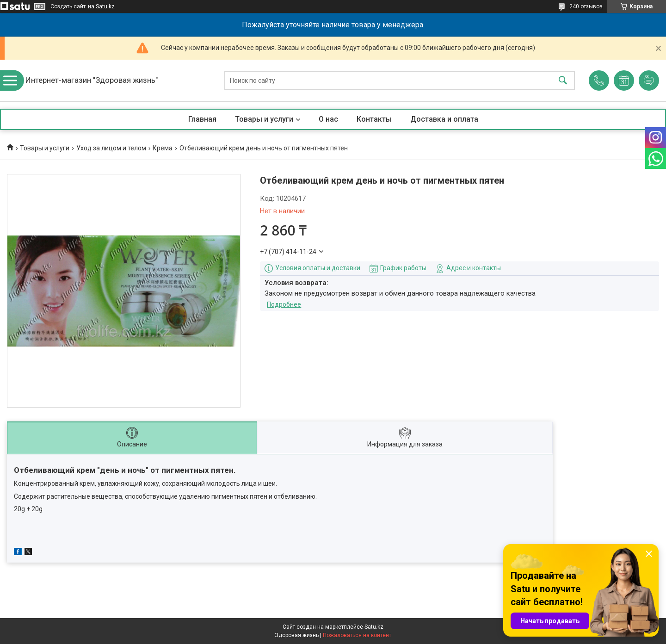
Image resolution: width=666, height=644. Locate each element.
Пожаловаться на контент (357, 635)
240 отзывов (586, 6)
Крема (163, 148)
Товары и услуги (264, 119)
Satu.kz (374, 627)
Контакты (374, 119)
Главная (202, 119)
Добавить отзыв (649, 80)
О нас (328, 119)
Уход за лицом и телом (111, 148)
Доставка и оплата (444, 119)
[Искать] (563, 81)
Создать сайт (68, 6)
